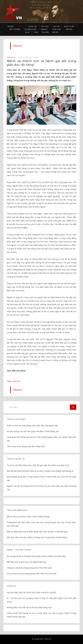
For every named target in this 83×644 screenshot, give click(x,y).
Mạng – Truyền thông (19, 550)
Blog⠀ (28, 32)
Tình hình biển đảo (17, 510)
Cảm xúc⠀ (70, 29)
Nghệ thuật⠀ (70, 26)
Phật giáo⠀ (57, 29)
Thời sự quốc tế (16, 459)
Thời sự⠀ (21, 26)
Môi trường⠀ (15, 29)
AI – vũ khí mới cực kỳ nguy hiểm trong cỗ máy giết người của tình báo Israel (41, 600)
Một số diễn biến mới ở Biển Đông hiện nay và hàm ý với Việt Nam (37, 532)
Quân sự (11, 586)
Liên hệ (55, 32)
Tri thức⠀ (45, 26)
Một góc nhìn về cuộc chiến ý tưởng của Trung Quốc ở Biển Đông (37, 537)
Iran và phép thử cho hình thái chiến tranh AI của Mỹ (31, 592)
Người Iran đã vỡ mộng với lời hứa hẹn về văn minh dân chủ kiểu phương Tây (41, 488)
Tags (36, 32)
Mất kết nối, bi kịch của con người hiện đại (26, 562)
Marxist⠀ (45, 29)
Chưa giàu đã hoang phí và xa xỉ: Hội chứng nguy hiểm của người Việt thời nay (41, 439)
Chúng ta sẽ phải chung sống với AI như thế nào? (29, 568)
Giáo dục (16, 381)
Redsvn (11, 26)
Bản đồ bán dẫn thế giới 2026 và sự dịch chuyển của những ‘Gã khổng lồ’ (40, 471)
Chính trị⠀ (33, 26)
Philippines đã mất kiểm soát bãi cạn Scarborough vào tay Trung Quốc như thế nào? (41, 524)
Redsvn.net (48, 639)
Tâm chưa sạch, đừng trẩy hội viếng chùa (26, 446)
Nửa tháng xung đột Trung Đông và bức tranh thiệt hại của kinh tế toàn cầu (41, 478)
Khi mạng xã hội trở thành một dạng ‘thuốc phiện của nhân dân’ (36, 556)
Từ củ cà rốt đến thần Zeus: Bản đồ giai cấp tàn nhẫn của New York (38, 465)
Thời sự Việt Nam (16, 419)
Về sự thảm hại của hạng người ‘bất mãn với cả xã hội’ (32, 574)
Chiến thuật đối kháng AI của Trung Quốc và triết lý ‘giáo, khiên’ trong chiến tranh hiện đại (41, 615)
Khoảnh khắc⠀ (31, 29)
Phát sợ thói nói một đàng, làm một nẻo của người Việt (32, 426)
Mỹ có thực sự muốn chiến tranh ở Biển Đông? (28, 517)
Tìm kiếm (45, 32)
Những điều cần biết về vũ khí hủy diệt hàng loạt (29, 607)
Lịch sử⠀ (57, 26)
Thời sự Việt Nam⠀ (25, 57)
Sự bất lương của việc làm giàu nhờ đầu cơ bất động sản (33, 431)
